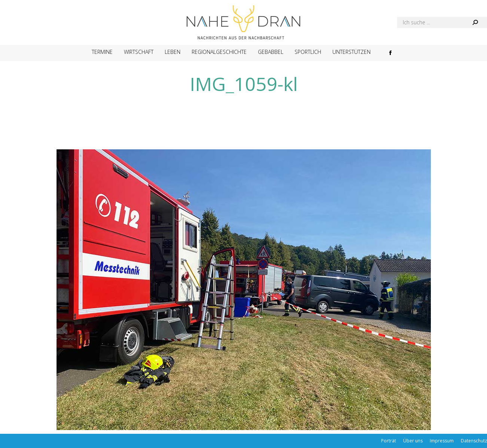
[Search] (442, 22)
